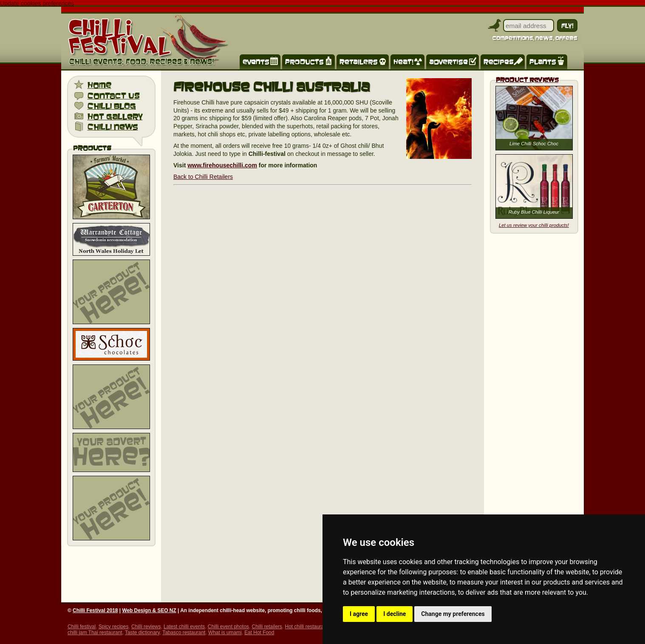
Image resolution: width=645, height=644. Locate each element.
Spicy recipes (114, 627)
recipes (499, 61)
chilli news (113, 126)
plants (543, 61)
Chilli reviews (146, 627)
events (256, 61)
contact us (114, 95)
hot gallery (115, 116)
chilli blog (112, 106)
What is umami (225, 633)
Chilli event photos (228, 627)
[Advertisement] (111, 292)
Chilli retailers (267, 627)
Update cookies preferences (37, 3)
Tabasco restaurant (184, 633)
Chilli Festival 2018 (95, 610)
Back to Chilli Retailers (203, 177)
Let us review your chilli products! (534, 225)
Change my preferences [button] (453, 614)
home (99, 85)
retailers (359, 61)
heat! (403, 61)
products (304, 61)
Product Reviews (527, 80)
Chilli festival (82, 627)
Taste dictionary (142, 633)
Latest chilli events (184, 627)
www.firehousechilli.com (222, 165)
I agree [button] (359, 614)
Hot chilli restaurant (307, 627)
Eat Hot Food (259, 633)
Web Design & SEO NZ (149, 610)
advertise (448, 61)
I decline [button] (395, 614)
